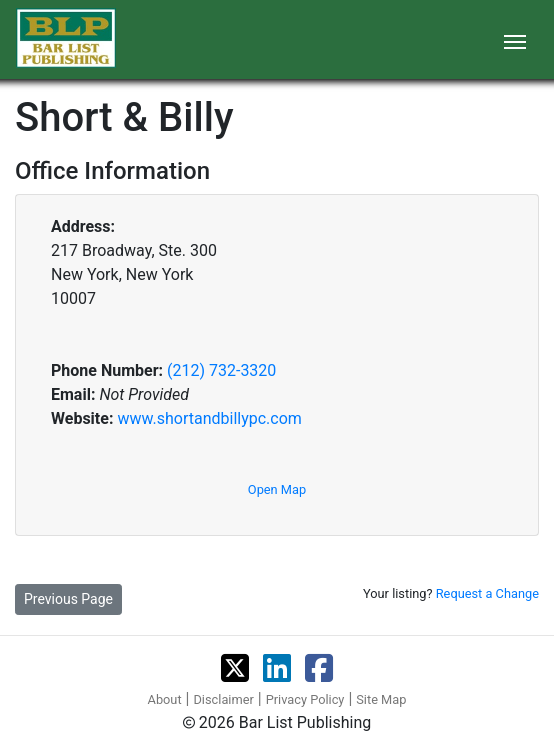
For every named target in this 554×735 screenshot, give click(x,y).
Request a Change (487, 593)
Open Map (277, 489)
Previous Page (68, 599)
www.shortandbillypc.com (209, 418)
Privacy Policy (305, 699)
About (165, 699)
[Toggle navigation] (515, 40)
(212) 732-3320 (221, 370)
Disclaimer (223, 699)
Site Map (381, 699)
